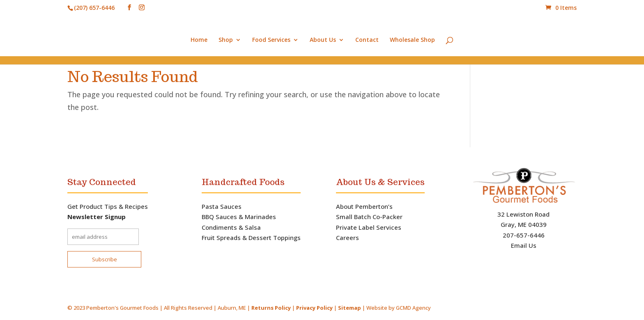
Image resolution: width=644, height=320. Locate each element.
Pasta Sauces (222, 206)
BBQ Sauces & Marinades (239, 217)
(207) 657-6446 (94, 8)
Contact (367, 40)
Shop (226, 40)
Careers (347, 238)
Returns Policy (271, 308)
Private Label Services (369, 227)
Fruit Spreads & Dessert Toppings (251, 238)
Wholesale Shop (412, 40)
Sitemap (350, 308)
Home (199, 40)
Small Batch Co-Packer (369, 217)
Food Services (271, 40)
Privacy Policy (315, 308)
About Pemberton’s (364, 206)
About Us (323, 40)
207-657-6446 (524, 235)
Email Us (524, 245)
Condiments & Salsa (231, 227)
